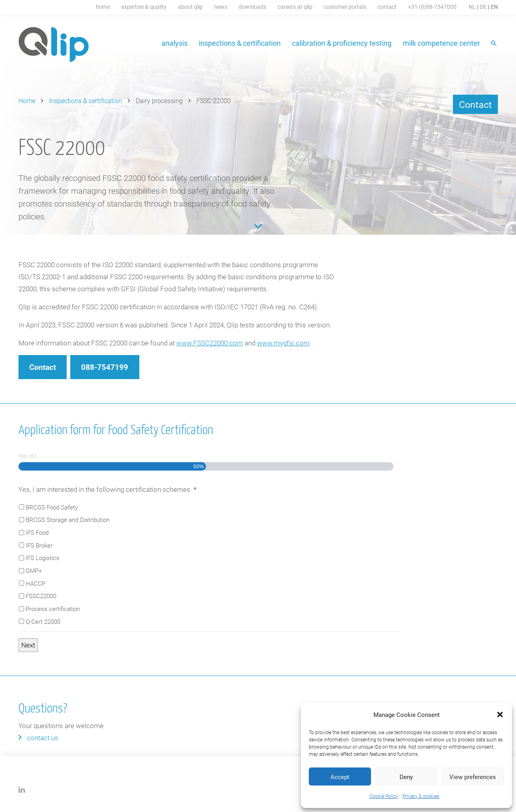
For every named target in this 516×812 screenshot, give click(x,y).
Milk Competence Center (441, 43)
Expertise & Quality (144, 7)
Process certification (53, 609)
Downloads (252, 7)
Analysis (174, 43)
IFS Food (37, 532)
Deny (406, 777)
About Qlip (190, 7)
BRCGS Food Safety (52, 507)
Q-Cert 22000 (43, 621)
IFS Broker (39, 545)
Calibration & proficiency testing (342, 43)
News (221, 7)
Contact (387, 7)
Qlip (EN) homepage (54, 45)
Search (495, 44)
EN (494, 7)
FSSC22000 (41, 596)
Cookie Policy (384, 796)
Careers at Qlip (295, 7)
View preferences (473, 777)
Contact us (43, 738)
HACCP (36, 583)
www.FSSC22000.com (210, 343)
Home (103, 7)
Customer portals (345, 7)
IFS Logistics (43, 558)
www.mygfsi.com (283, 343)
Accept (340, 777)
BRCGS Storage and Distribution (68, 520)
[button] (500, 715)
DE (483, 7)
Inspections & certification (240, 43)
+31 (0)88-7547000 (432, 7)
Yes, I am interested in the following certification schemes (107, 489)
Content (258, 226)
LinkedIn (22, 790)
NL (472, 7)
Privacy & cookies (421, 796)
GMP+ (34, 570)
